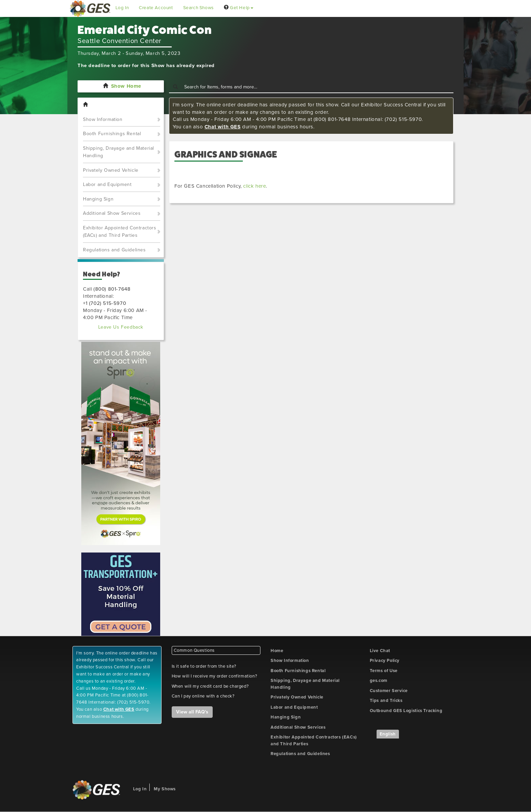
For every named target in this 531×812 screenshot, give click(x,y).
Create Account (156, 8)
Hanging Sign (98, 199)
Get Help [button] (239, 8)
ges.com (379, 681)
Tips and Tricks (386, 701)
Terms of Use (384, 671)
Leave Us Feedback (121, 327)
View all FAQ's (192, 712)
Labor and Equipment (107, 184)
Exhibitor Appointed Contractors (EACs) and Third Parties (120, 232)
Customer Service (389, 691)
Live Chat (380, 651)
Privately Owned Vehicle (111, 170)
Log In (122, 8)
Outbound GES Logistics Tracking (406, 711)
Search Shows (198, 8)
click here (254, 186)
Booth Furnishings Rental (112, 134)
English (388, 734)
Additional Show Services (112, 213)
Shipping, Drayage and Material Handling (119, 152)
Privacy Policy (385, 661)
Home (277, 651)
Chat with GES (223, 127)
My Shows (165, 789)
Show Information (103, 119)
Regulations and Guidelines (114, 250)
